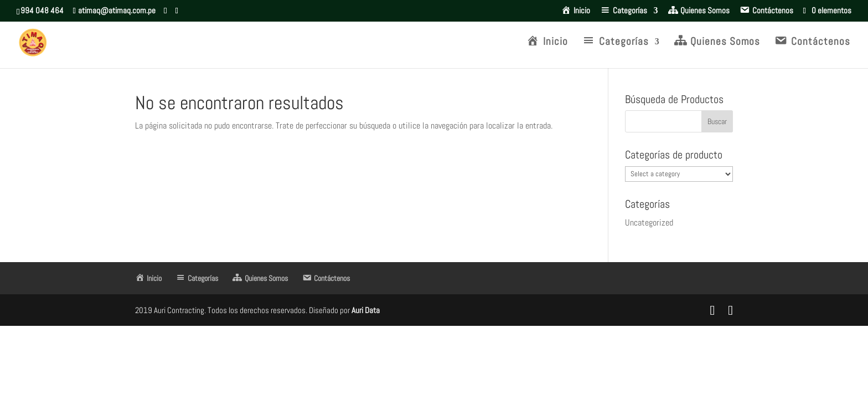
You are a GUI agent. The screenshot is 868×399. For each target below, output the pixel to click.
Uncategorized (649, 222)
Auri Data (365, 310)
